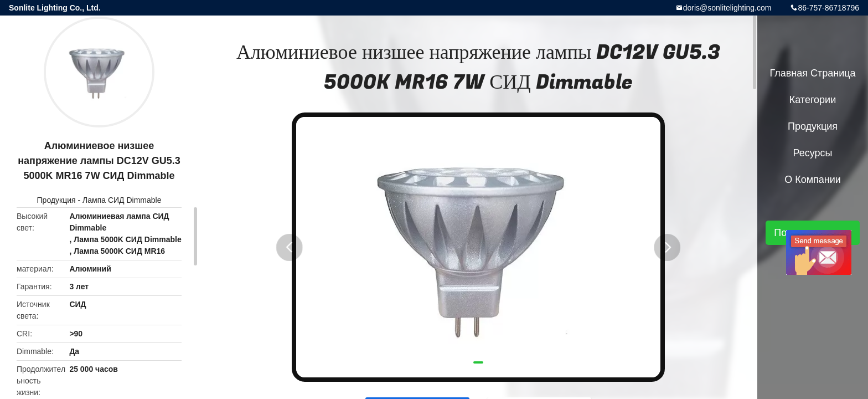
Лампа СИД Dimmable (122, 200)
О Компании (813, 180)
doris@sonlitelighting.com (727, 8)
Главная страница (812, 73)
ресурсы (813, 153)
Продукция (56, 200)
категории (813, 100)
